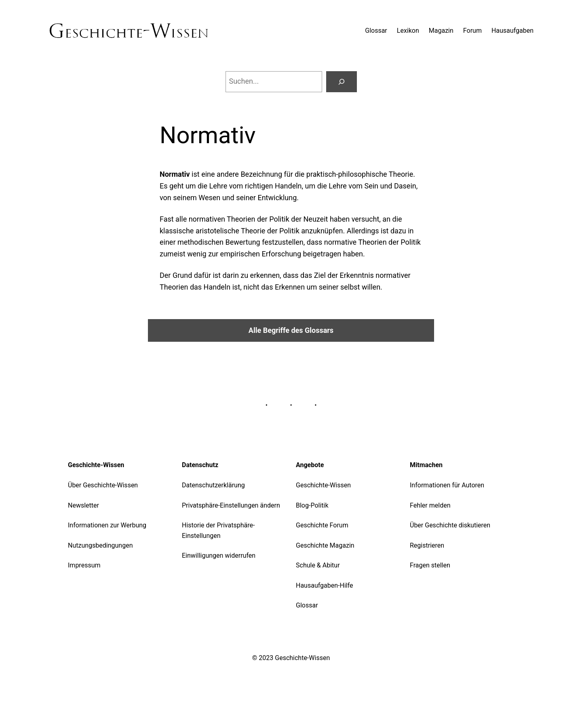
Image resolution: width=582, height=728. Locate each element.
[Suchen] (342, 82)
